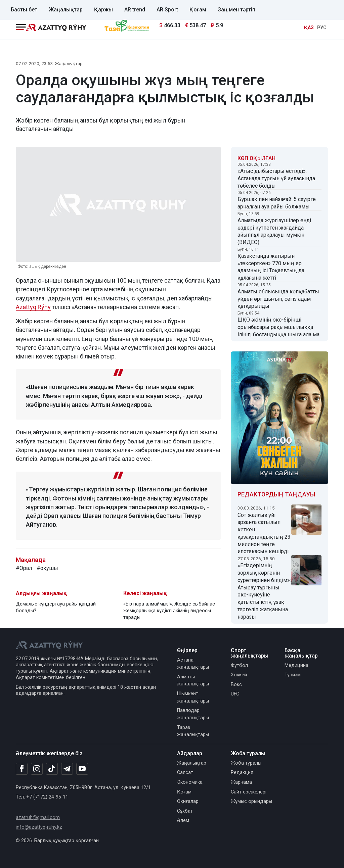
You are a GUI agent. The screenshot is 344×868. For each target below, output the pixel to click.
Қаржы (103, 10)
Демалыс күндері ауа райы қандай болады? (56, 607)
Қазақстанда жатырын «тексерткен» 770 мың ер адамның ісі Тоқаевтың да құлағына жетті (271, 267)
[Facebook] (22, 769)
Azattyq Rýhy (33, 307)
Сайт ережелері (249, 792)
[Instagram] (37, 769)
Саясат (185, 773)
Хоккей (239, 675)
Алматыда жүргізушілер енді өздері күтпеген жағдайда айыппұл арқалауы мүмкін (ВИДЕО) (274, 231)
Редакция (242, 773)
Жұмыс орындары (251, 801)
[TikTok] (52, 769)
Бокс (236, 685)
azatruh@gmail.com (38, 817)
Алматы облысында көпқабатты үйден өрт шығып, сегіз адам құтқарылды (278, 299)
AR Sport (167, 10)
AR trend (135, 10)
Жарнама (241, 782)
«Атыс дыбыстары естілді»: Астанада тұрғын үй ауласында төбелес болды (276, 178)
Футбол (239, 665)
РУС (322, 28)
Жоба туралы (246, 763)
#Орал (24, 568)
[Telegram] (67, 769)
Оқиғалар (188, 801)
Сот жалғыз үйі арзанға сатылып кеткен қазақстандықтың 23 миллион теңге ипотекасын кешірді (264, 533)
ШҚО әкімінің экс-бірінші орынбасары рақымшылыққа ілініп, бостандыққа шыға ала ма (278, 327)
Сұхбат (185, 811)
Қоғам (198, 10)
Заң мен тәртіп (236, 10)
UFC (235, 694)
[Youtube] (82, 769)
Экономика (190, 782)
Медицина (296, 665)
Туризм (293, 675)
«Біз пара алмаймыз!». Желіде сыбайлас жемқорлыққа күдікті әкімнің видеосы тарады (169, 611)
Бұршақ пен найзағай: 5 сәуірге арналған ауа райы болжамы (277, 203)
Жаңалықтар (66, 10)
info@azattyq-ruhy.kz (39, 827)
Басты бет (24, 10)
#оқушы (47, 568)
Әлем (183, 821)
